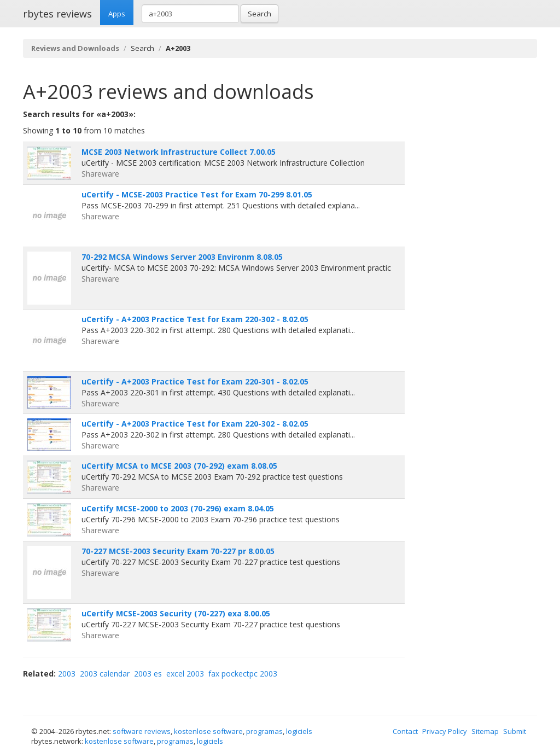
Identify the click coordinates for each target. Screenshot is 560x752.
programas (264, 731)
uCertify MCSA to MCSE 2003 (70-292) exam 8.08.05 (179, 466)
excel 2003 (185, 674)
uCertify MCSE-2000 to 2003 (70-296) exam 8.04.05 (178, 508)
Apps (117, 14)
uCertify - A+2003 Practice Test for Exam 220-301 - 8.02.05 (195, 381)
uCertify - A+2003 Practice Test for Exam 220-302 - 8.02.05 (195, 319)
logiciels (299, 731)
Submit (515, 731)
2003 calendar (105, 674)
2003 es (148, 674)
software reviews (142, 731)
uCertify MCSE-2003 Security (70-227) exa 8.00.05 (176, 613)
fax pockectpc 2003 (243, 674)
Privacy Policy (445, 731)
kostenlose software (208, 731)
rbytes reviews (57, 14)
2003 (67, 674)
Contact (405, 731)
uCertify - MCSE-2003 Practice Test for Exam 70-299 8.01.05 (197, 194)
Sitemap (485, 731)
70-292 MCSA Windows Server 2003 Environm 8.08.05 (182, 257)
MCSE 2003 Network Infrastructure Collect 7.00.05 (179, 152)
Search (259, 14)
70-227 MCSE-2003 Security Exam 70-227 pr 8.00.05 (178, 551)
